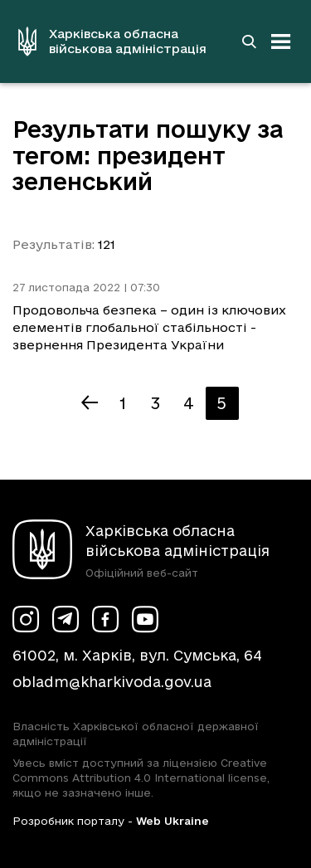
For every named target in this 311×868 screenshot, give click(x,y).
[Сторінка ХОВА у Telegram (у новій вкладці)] (66, 619)
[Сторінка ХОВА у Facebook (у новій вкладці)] (105, 619)
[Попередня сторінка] (90, 403)
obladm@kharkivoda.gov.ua (112, 682)
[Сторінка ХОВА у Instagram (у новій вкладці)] (26, 619)
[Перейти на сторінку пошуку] (249, 41)
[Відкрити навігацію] (281, 41)
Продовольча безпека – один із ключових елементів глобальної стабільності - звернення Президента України (149, 327)
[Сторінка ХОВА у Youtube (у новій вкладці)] (145, 619)
